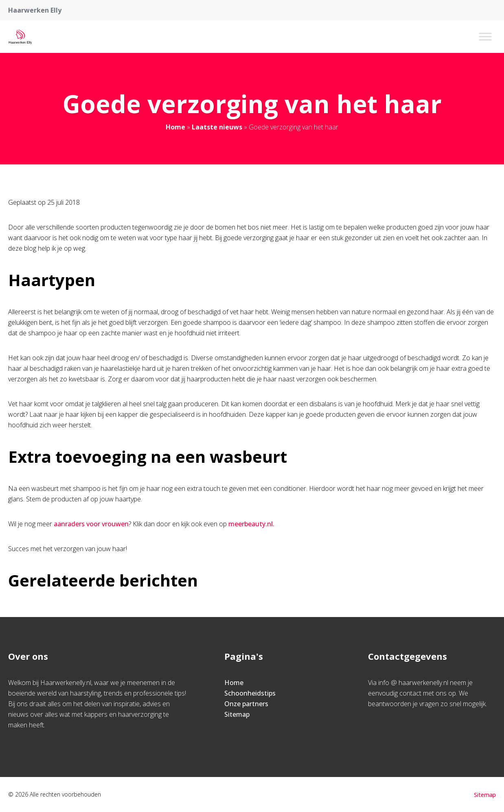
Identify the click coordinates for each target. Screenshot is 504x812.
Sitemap (237, 714)
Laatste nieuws (217, 127)
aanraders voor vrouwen (91, 524)
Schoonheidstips (250, 693)
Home (175, 127)
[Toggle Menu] (485, 36)
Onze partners (246, 704)
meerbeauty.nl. (251, 524)
